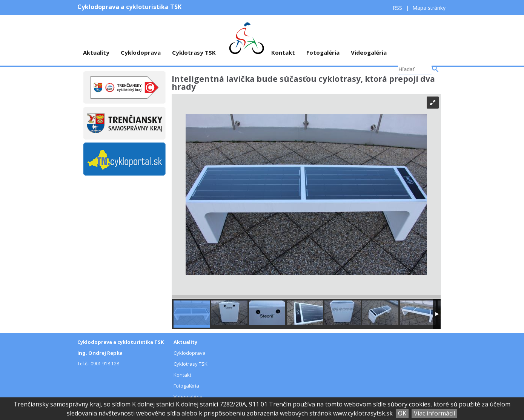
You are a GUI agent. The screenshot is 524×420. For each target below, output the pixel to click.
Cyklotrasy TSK (194, 52)
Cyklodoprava (141, 52)
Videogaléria (369, 52)
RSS (398, 8)
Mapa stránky (429, 8)
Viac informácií (434, 413)
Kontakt (283, 52)
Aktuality (96, 52)
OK (402, 413)
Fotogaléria (323, 52)
